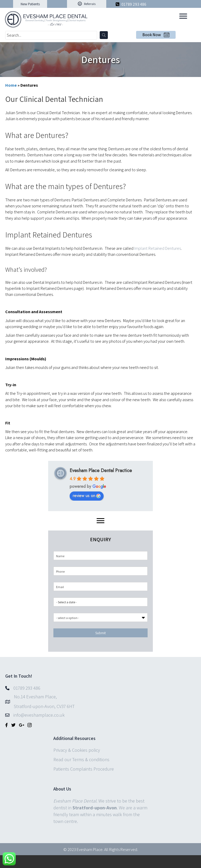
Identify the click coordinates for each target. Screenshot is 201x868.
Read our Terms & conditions (81, 759)
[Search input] (51, 35)
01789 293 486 (133, 4)
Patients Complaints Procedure (84, 769)
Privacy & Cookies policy (77, 750)
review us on (87, 496)
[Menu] (183, 16)
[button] (30, 4)
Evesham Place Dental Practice (101, 471)
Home (11, 85)
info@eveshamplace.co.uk (39, 715)
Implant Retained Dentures (158, 248)
